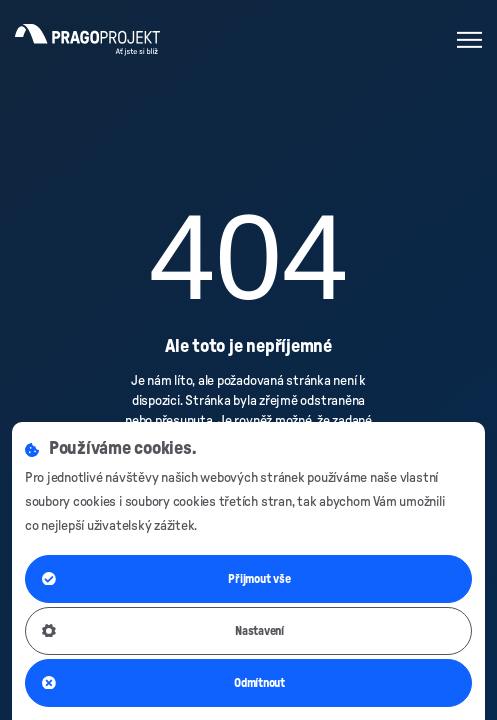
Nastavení (163, 631)
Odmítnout (163, 683)
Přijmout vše (166, 579)
